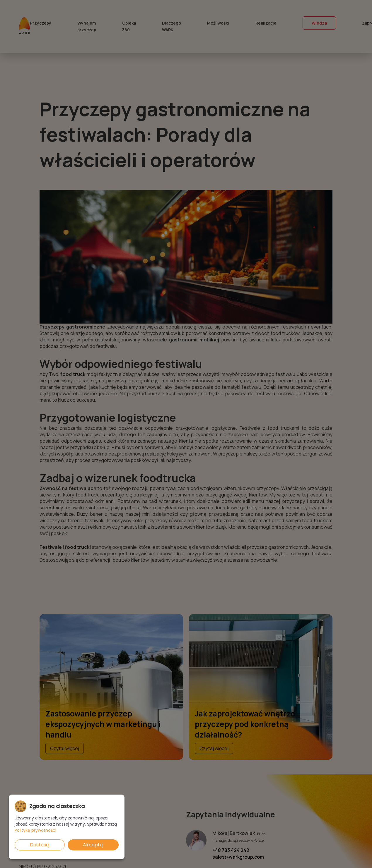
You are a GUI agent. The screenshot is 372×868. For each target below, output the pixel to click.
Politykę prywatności (35, 830)
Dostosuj (40, 845)
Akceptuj (93, 845)
